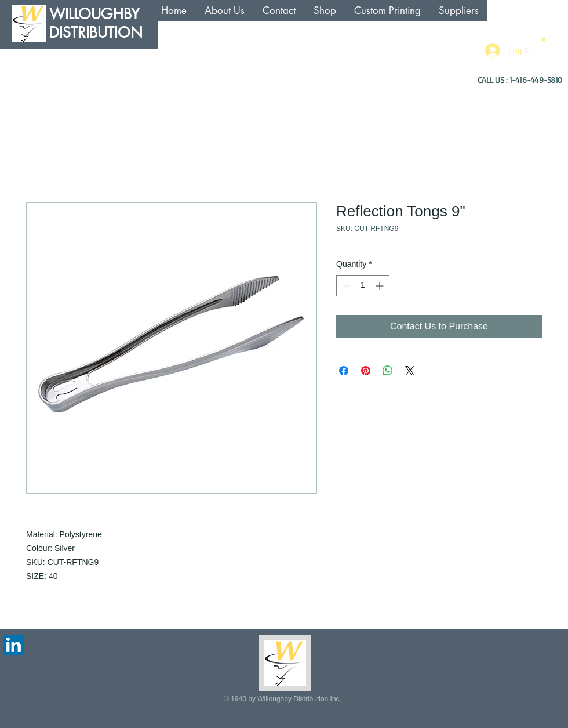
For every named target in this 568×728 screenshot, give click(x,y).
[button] (543, 39)
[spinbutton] (363, 286)
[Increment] (381, 286)
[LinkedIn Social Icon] (14, 645)
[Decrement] (345, 286)
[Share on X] (410, 371)
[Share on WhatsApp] (388, 371)
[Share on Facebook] (344, 371)
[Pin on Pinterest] (366, 371)
